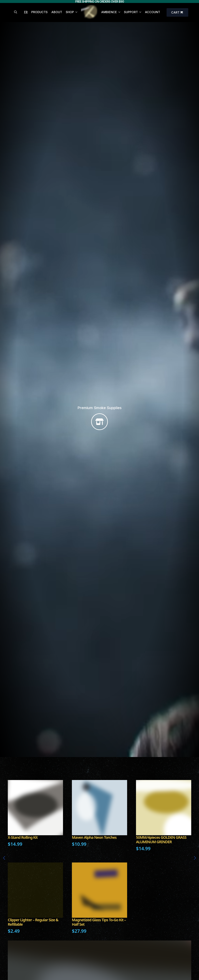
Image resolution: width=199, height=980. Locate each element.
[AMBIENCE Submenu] (119, 13)
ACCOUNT (152, 12)
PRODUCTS (39, 12)
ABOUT (57, 12)
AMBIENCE (109, 12)
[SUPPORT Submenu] (140, 13)
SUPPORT (131, 12)
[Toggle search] (16, 12)
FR (26, 12)
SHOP (70, 12)
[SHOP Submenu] (76, 13)
